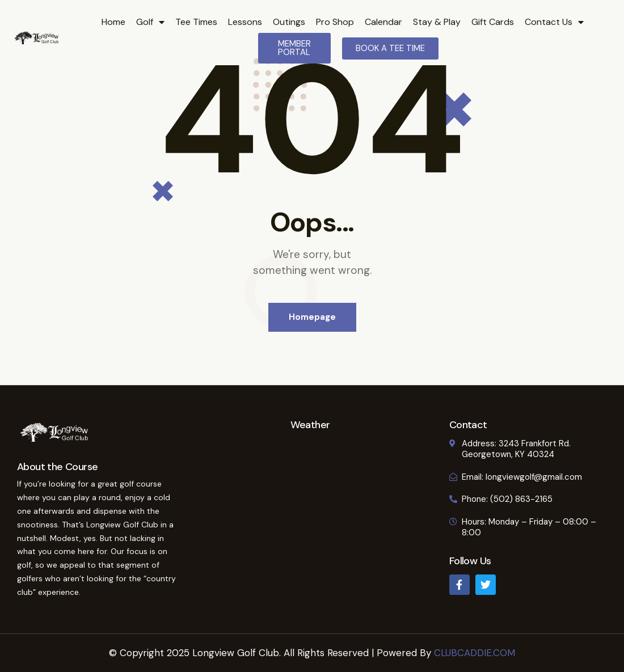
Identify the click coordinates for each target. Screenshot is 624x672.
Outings (289, 22)
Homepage (312, 317)
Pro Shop (335, 22)
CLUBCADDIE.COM (475, 653)
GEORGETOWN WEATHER (310, 472)
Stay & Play (437, 22)
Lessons (245, 22)
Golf (150, 22)
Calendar (383, 22)
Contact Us (554, 22)
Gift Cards (493, 22)
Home (113, 22)
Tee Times (196, 22)
